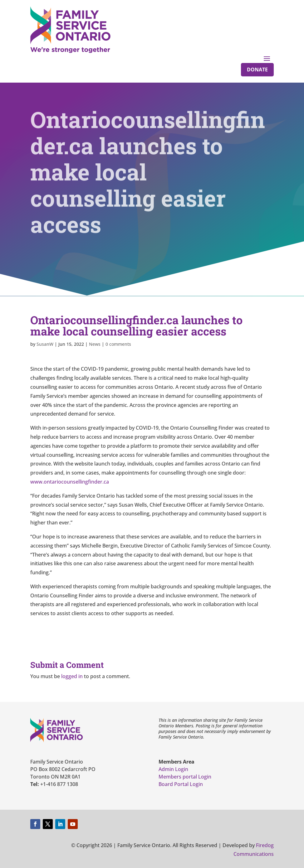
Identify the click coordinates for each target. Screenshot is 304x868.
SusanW (45, 344)
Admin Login (173, 769)
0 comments (118, 344)
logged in (72, 676)
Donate (257, 70)
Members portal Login (185, 777)
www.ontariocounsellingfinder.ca (70, 482)
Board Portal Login (181, 784)
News (95, 344)
